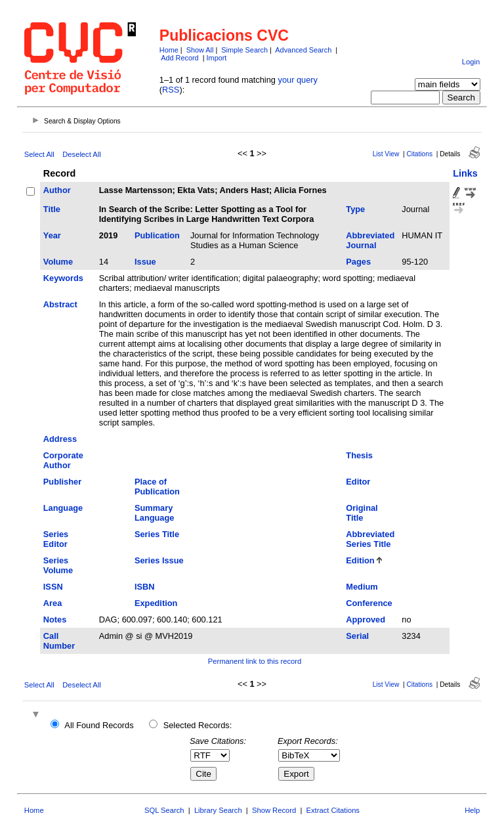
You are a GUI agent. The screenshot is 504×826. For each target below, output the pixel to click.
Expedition (156, 603)
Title (52, 209)
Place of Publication (157, 487)
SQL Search (164, 810)
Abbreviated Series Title (370, 539)
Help (472, 810)
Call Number (59, 641)
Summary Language (154, 513)
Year (52, 235)
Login (471, 62)
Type (355, 209)
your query (298, 80)
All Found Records (99, 725)
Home (169, 50)
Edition (360, 560)
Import (217, 58)
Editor (358, 482)
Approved (366, 619)
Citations (419, 154)
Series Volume (58, 565)
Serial (357, 636)
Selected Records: (198, 725)
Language (63, 508)
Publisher (62, 482)
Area (52, 603)
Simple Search (244, 50)
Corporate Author (63, 460)
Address (60, 439)
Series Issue (159, 560)
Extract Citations (333, 810)
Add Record (179, 58)
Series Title (157, 534)
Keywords (63, 278)
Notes (55, 619)
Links (465, 173)
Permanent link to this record (255, 661)
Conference (369, 603)
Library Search (218, 810)
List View (386, 154)
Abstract (60, 304)
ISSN (53, 587)
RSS (171, 90)
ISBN (145, 587)
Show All (200, 50)
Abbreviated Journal (370, 240)
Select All (39, 154)
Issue (145, 262)
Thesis (359, 455)
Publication (157, 235)
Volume (58, 262)
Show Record (274, 810)
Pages (358, 262)
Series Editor (56, 539)
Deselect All (81, 154)
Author (57, 190)
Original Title (362, 513)
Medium (362, 587)
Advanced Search (303, 50)
